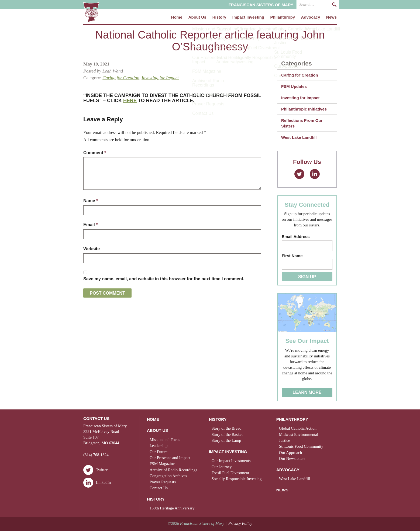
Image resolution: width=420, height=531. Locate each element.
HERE (130, 101)
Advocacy (311, 17)
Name (91, 201)
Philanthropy (283, 17)
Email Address (296, 237)
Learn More (307, 392)
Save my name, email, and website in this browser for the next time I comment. (164, 278)
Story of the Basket (227, 435)
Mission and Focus (165, 440)
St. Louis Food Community (301, 446)
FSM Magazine (162, 464)
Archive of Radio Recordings (173, 470)
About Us (197, 17)
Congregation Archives (168, 476)
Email (90, 224)
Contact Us (159, 488)
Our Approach (290, 453)
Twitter (299, 174)
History (219, 17)
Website (92, 248)
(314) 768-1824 (96, 455)
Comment (95, 153)
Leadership (159, 446)
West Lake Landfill (299, 137)
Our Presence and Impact (170, 458)
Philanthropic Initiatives (304, 109)
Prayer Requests (163, 482)
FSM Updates (294, 86)
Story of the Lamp (226, 440)
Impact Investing (248, 17)
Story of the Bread (226, 428)
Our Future (159, 452)
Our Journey (222, 467)
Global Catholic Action (298, 428)
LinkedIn (315, 174)
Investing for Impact (160, 78)
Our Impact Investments (231, 461)
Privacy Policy (240, 523)
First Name (292, 256)
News (331, 17)
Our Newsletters (292, 458)
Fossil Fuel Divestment (230, 473)
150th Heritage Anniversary (172, 508)
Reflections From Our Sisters (302, 123)
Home (177, 17)
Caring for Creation (121, 78)
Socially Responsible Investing (237, 479)
